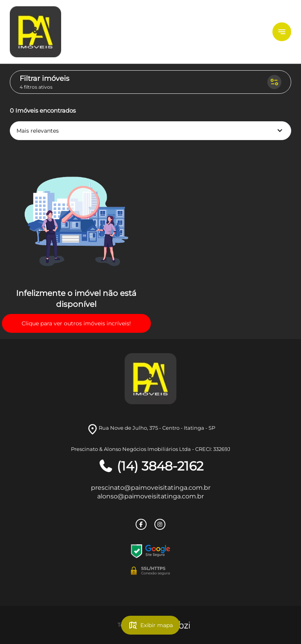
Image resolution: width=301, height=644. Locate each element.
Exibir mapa (150, 625)
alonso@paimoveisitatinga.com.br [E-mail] (150, 496)
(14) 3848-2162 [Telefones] (151, 466)
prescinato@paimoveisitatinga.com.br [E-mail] (151, 488)
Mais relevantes (150, 131)
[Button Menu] (282, 32)
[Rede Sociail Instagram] (160, 524)
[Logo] (57, 32)
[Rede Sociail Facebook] (141, 524)
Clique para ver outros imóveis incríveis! (76, 323)
